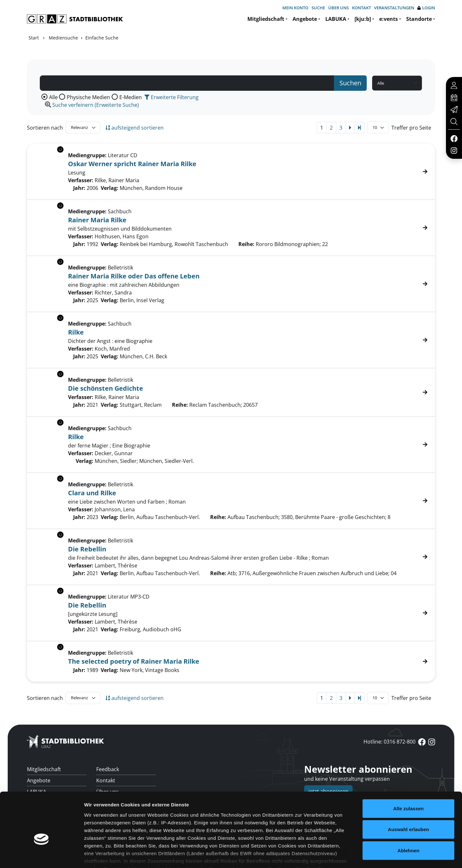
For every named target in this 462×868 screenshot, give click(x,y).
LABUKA (336, 19)
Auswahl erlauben (408, 791)
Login (426, 8)
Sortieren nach (45, 128)
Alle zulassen (408, 770)
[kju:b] (363, 19)
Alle (53, 97)
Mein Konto (295, 8)
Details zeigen (341, 855)
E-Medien (131, 97)
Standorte (419, 19)
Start (34, 38)
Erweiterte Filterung (171, 97)
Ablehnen (408, 812)
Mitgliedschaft (266, 19)
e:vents (389, 19)
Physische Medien (88, 97)
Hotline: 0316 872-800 (389, 742)
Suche (318, 8)
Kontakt (361, 8)
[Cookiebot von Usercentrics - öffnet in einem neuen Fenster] (42, 855)
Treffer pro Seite (411, 128)
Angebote (305, 19)
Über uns (338, 8)
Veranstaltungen (394, 8)
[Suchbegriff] (187, 83)
